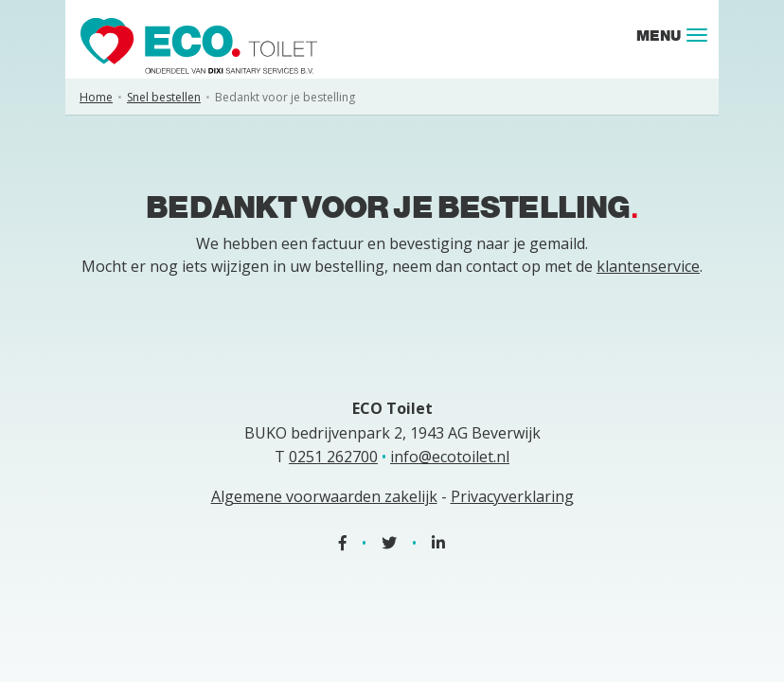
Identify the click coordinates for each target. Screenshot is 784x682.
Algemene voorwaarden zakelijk (324, 496)
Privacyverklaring (512, 496)
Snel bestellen (164, 97)
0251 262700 (333, 457)
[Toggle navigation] (697, 35)
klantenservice (648, 266)
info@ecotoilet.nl (450, 457)
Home (96, 97)
